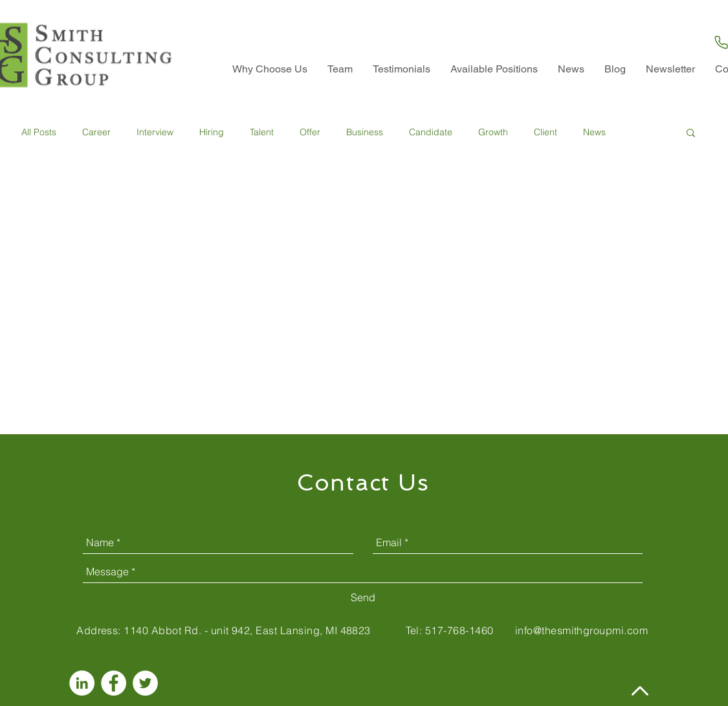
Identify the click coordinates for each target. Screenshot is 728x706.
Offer (310, 132)
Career (96, 132)
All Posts (39, 132)
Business (365, 132)
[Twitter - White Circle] (145, 683)
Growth (493, 132)
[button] (691, 134)
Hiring (212, 132)
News (594, 132)
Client (546, 132)
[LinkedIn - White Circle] (82, 683)
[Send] (363, 598)
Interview (155, 132)
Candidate (431, 132)
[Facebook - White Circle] (114, 683)
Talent (262, 132)
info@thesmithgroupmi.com (582, 630)
